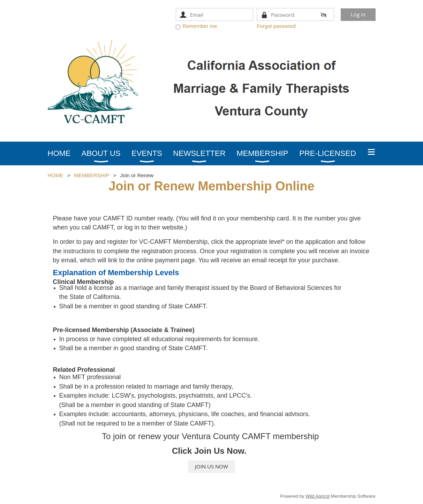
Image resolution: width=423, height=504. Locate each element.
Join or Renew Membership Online (211, 186)
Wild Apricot (318, 496)
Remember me (200, 26)
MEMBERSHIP (92, 175)
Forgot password (276, 26)
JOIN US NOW (211, 466)
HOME (56, 175)
